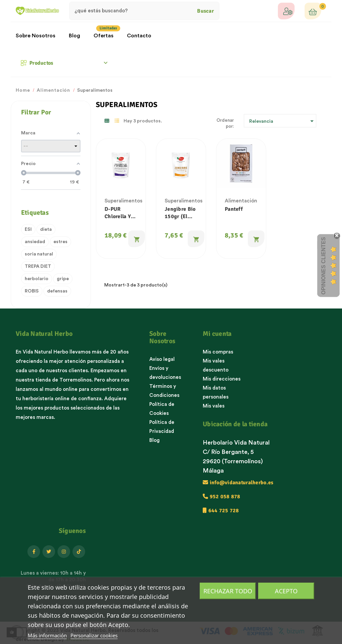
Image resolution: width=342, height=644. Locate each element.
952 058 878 (222, 497)
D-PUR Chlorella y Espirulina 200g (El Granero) (118, 213)
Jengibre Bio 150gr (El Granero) (180, 213)
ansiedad (35, 242)
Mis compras (218, 352)
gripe (63, 279)
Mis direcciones (222, 379)
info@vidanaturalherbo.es (238, 483)
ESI (28, 229)
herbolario (37, 279)
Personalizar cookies (94, 635)
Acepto (286, 591)
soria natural (39, 254)
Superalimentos (123, 201)
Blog (154, 440)
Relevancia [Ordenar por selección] (283, 121)
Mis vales (214, 406)
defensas (57, 291)
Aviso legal (162, 359)
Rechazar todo (228, 591)
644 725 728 (221, 511)
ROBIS (32, 291)
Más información (47, 635)
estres (60, 242)
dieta (46, 229)
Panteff (234, 209)
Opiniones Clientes (323, 266)
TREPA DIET (38, 266)
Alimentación (241, 201)
